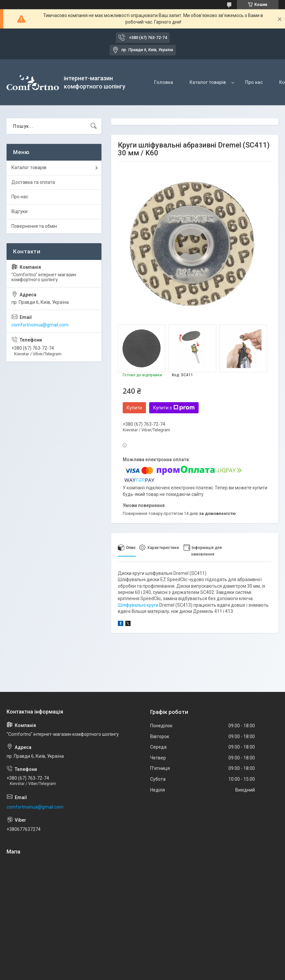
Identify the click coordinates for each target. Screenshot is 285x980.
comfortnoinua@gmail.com (40, 325)
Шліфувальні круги (138, 605)
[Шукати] (94, 126)
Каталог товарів (208, 82)
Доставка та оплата (33, 182)
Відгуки (19, 211)
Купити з (174, 408)
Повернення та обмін (34, 226)
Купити (134, 408)
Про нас (254, 82)
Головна (164, 82)
